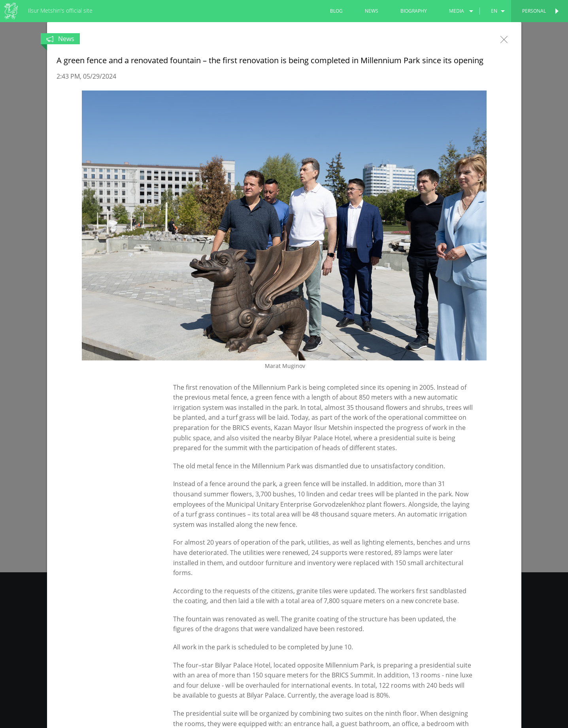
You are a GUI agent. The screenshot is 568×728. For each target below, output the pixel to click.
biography (414, 11)
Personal (534, 11)
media (457, 11)
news (372, 11)
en (494, 11)
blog (336, 11)
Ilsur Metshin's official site (60, 10)
